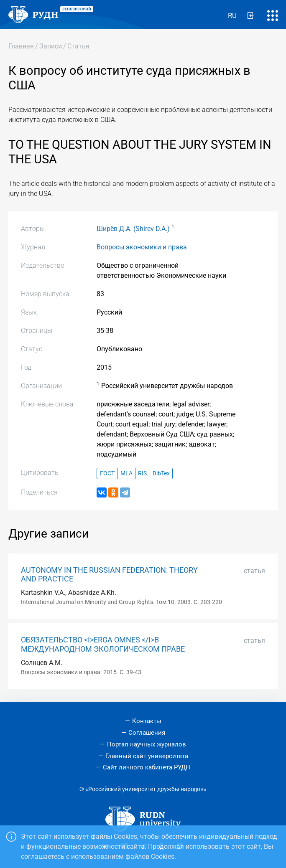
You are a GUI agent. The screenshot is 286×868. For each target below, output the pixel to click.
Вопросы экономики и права (142, 247)
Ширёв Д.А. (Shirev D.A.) (133, 229)
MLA (126, 473)
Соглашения (147, 733)
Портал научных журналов (147, 744)
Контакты (147, 721)
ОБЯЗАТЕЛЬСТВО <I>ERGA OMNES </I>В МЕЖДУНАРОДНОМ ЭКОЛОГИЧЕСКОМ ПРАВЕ (103, 644)
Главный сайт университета (147, 756)
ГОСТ (107, 473)
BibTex (161, 473)
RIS (142, 473)
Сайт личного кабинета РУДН (147, 767)
